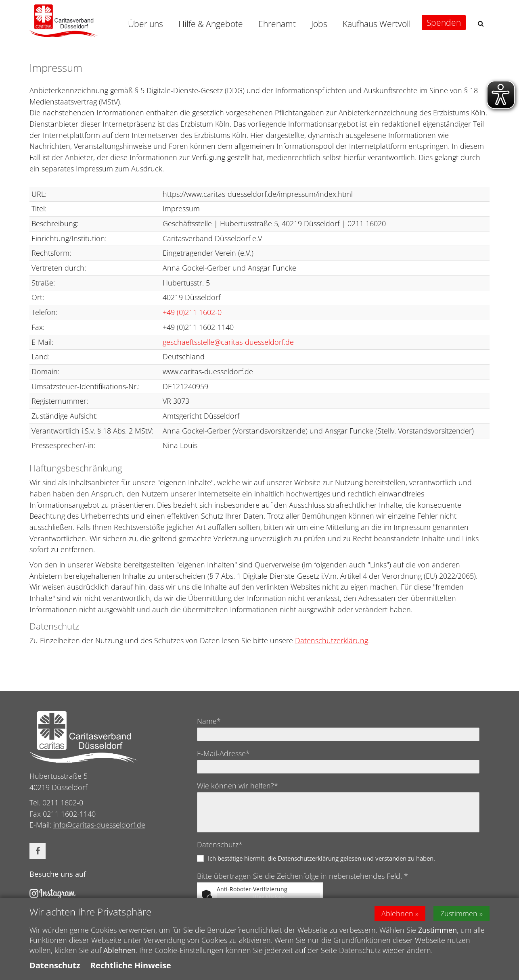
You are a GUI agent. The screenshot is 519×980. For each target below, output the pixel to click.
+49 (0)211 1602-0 (192, 312)
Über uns (145, 24)
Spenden (444, 23)
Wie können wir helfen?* (238, 786)
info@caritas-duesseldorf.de (99, 825)
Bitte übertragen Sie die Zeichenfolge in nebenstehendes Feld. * (302, 876)
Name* (209, 721)
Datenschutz (55, 966)
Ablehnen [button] (397, 913)
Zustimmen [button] (459, 913)
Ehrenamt (277, 24)
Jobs (319, 24)
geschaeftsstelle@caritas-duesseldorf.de (228, 342)
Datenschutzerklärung (332, 640)
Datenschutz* (220, 844)
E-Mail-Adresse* (223, 753)
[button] (481, 24)
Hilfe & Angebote (211, 24)
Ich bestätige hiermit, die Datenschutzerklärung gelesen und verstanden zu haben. (321, 858)
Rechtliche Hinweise (131, 966)
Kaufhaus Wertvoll (377, 24)
